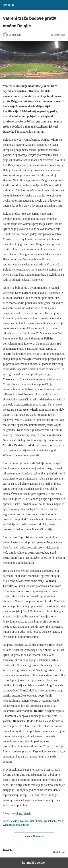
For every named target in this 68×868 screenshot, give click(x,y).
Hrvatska (23, 821)
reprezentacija (21, 825)
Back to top (59, 852)
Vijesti (27, 813)
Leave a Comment (34, 836)
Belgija (13, 821)
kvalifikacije (50, 821)
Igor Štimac (36, 821)
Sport (19, 813)
